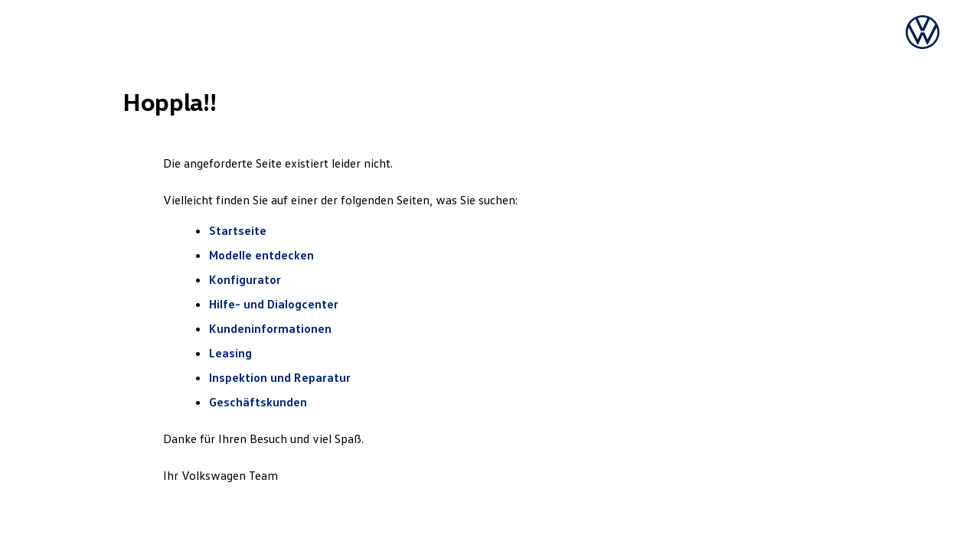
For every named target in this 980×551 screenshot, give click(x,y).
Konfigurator (245, 279)
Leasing (230, 353)
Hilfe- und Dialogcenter (274, 304)
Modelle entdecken (263, 255)
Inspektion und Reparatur (280, 377)
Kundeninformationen (270, 328)
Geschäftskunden (258, 402)
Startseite (238, 230)
